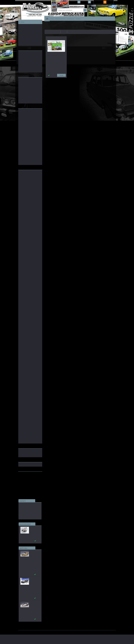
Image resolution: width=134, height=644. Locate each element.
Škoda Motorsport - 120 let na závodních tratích (54, 58)
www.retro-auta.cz (24, 476)
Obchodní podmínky (60, 19)
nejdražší (64, 32)
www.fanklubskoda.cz (25, 477)
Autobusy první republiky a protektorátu (34, 529)
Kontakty (78, 19)
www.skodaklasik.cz (24, 478)
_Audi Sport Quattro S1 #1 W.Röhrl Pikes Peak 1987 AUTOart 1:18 (35, 605)
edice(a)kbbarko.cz (25, 513)
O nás (52, 19)
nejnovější (71, 32)
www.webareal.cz (36, 631)
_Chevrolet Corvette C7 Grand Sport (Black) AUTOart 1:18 (35, 581)
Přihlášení (84, 2)
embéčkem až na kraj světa (26, 480)
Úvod (47, 23)
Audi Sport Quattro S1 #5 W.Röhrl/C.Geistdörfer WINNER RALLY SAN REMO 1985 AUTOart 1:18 (36, 556)
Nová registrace (96, 2)
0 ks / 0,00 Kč (111, 1)
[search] (85, 10)
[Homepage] (48, 19)
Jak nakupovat (71, 19)
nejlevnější (57, 32)
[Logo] (30, 10)
